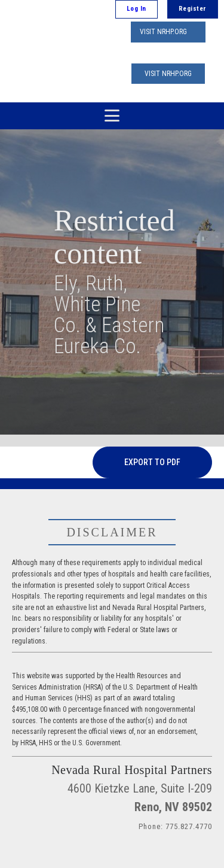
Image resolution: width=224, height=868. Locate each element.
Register (193, 9)
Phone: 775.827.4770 (175, 826)
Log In (136, 9)
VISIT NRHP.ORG (163, 32)
